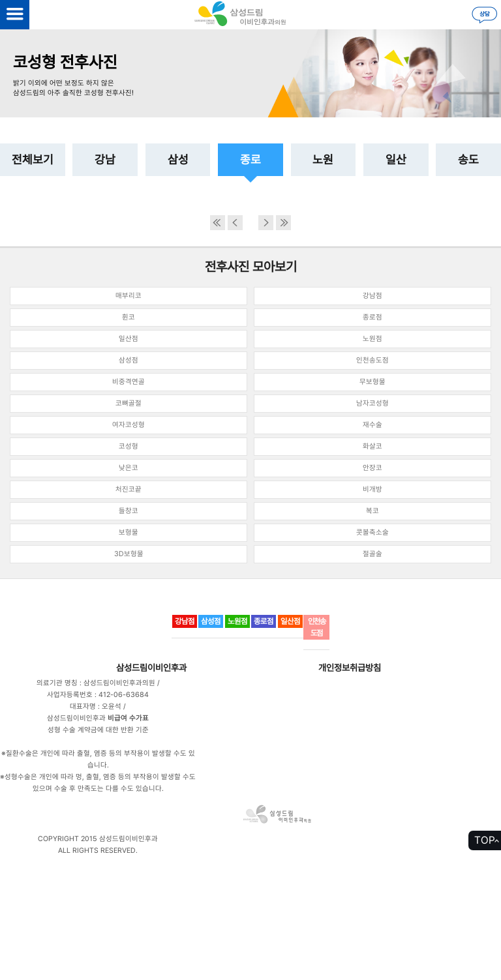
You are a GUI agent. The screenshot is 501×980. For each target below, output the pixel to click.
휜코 (129, 317)
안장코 (372, 468)
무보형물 (372, 382)
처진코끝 (129, 489)
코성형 (129, 446)
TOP (485, 840)
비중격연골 (129, 382)
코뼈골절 (129, 403)
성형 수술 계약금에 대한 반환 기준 (98, 730)
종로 (250, 159)
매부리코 (129, 296)
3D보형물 (129, 554)
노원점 (372, 339)
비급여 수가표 (128, 718)
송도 (468, 159)
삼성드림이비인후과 (151, 668)
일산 (396, 159)
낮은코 (129, 468)
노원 (323, 159)
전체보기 (33, 159)
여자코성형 (129, 425)
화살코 (372, 446)
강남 (105, 159)
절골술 (372, 554)
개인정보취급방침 (350, 668)
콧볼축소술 (372, 532)
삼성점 (129, 360)
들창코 (129, 511)
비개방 (372, 489)
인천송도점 (372, 360)
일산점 (129, 339)
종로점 (372, 317)
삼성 (178, 159)
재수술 (372, 425)
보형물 (129, 532)
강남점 (372, 296)
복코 (372, 511)
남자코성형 (372, 403)
